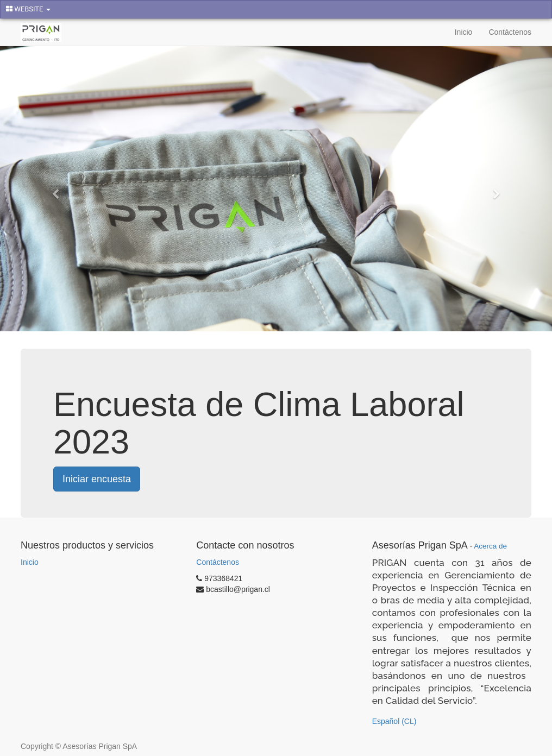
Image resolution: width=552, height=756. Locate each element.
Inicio (30, 562)
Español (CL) (394, 721)
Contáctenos (218, 562)
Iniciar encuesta (97, 479)
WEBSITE (28, 9)
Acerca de (490, 546)
